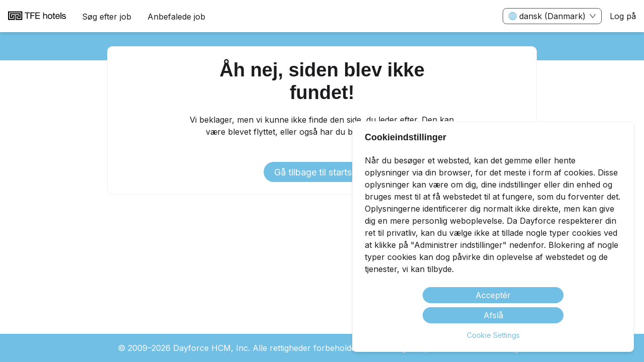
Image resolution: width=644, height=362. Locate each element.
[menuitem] (37, 17)
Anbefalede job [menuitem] (176, 17)
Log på (623, 16)
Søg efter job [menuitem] (107, 17)
